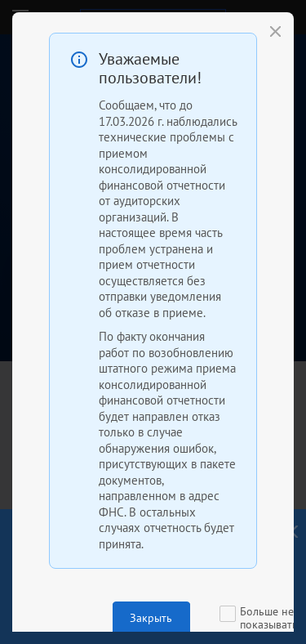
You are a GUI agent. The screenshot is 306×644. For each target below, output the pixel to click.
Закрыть (151, 618)
